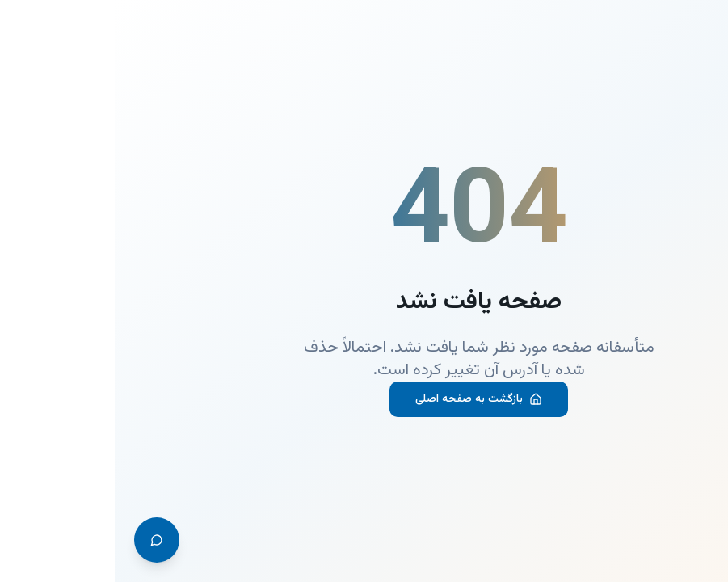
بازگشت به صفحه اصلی (364, 399)
